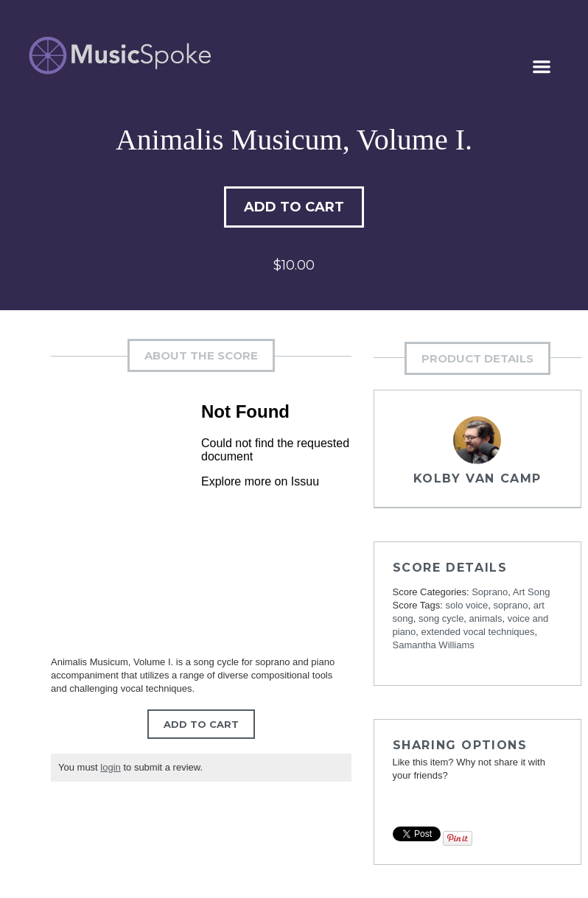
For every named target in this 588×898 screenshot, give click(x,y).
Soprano (490, 592)
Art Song (532, 592)
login (110, 767)
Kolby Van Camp (477, 478)
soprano (511, 605)
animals (486, 618)
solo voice (467, 605)
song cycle (441, 618)
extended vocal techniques (478, 632)
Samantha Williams (434, 645)
